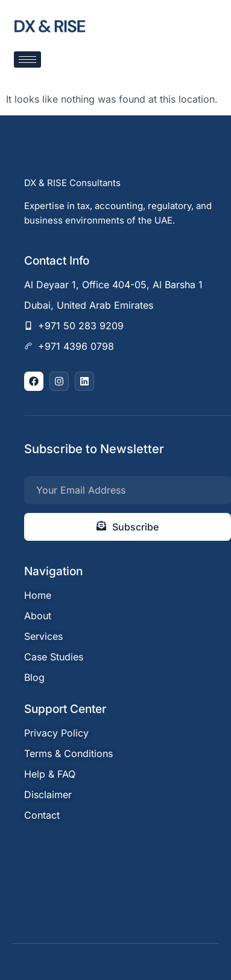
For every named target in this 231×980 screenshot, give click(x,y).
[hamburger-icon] (27, 60)
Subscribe (128, 527)
